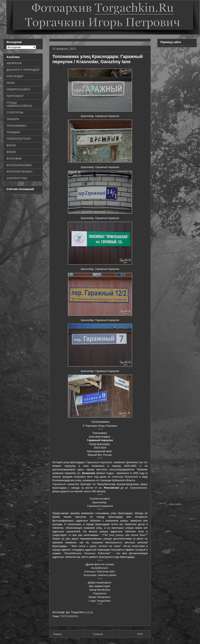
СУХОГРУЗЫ (15, 112)
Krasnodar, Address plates (100, 575)
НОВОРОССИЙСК (18, 89)
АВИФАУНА (14, 63)
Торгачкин (100, 593)
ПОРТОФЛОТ (15, 96)
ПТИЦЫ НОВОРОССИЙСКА (19, 104)
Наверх (57, 634)
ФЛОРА (11, 152)
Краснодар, (100, 502)
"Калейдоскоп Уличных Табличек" (87, 553)
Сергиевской (138, 488)
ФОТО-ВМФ (14, 159)
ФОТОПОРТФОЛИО (19, 172)
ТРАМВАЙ (13, 132)
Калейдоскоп (100, 568)
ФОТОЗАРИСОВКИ (19, 165)
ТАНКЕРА (13, 119)
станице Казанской (125, 477)
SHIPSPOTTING (17, 178)
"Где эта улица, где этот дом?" (125, 535)
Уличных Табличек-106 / (100, 572)
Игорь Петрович (100, 597)
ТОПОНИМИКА (69, 616)
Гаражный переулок (99, 462)
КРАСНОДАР (15, 76)
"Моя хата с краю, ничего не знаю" (96, 546)
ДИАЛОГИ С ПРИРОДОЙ (23, 70)
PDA (140, 634)
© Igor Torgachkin (100, 601)
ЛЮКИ (11, 83)
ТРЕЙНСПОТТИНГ (19, 139)
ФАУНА (11, 145)
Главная (98, 634)
